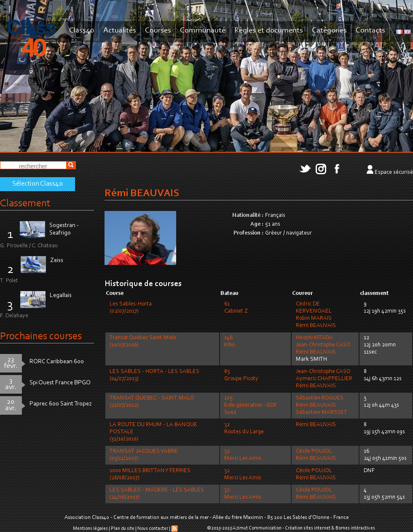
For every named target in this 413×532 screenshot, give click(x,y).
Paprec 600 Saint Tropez (61, 404)
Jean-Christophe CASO (323, 345)
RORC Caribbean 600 (57, 362)
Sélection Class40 (38, 184)
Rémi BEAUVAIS (316, 326)
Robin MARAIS (314, 319)
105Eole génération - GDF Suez (251, 405)
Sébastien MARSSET (322, 413)
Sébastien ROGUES (320, 398)
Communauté (203, 31)
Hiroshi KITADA (314, 338)
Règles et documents (269, 31)
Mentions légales (90, 529)
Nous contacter (153, 529)
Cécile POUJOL (314, 451)
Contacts (370, 31)
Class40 (82, 31)
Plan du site (123, 529)
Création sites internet (308, 528)
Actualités (120, 31)
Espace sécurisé (394, 173)
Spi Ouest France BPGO (60, 383)
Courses (158, 31)
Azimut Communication (257, 528)
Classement (25, 204)
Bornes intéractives (355, 528)
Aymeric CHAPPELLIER (324, 379)
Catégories (329, 31)
